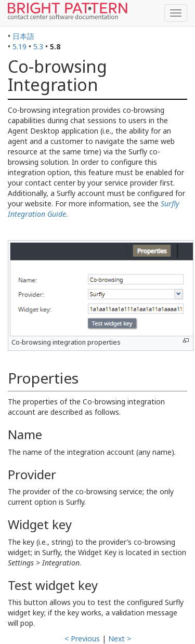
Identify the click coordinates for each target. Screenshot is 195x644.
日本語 (23, 36)
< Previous (82, 639)
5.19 (19, 47)
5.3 (38, 47)
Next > (120, 639)
